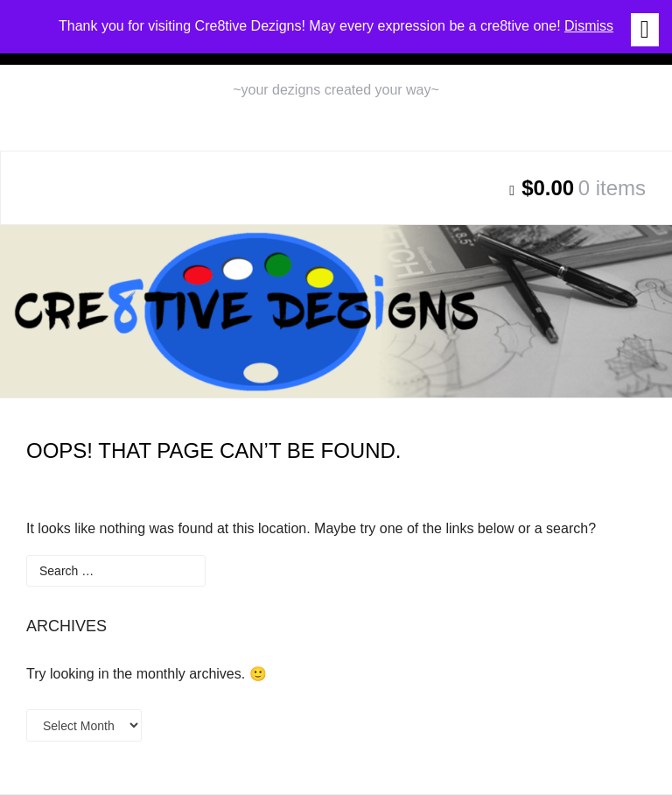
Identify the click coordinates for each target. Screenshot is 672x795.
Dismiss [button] (589, 26)
